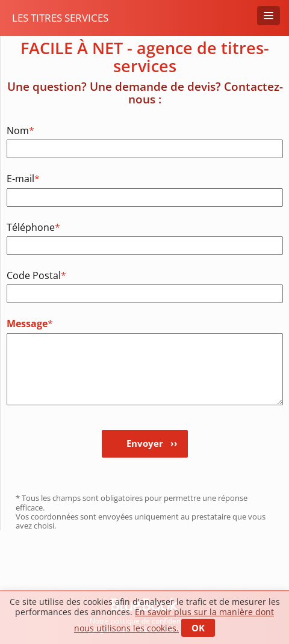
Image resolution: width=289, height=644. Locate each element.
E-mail (23, 178)
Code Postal (32, 275)
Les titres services (60, 18)
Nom (20, 130)
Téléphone (32, 227)
